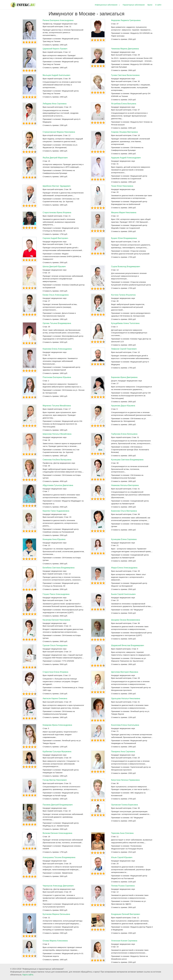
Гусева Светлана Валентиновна (125, 75)
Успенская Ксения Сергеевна (124, 941)
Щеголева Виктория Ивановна (125, 672)
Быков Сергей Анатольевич (123, 594)
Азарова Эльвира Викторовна (124, 132)
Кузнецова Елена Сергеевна (124, 539)
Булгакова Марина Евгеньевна (56, 914)
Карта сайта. (28, 975)
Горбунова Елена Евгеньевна (124, 434)
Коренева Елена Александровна (57, 349)
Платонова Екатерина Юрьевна (57, 377)
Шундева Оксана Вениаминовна (126, 620)
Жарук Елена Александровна (124, 568)
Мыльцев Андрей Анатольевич (56, 75)
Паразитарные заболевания (134, 5)
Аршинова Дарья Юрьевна (123, 406)
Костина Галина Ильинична (123, 295)
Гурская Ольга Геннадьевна (55, 645)
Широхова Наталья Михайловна (57, 434)
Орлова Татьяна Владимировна (57, 323)
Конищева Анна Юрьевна (54, 539)
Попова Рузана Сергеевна (123, 886)
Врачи (150, 5)
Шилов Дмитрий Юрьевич (54, 267)
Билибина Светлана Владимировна (59, 568)
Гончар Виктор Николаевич (55, 780)
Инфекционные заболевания (106, 5)
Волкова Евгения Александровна (57, 833)
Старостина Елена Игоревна (55, 672)
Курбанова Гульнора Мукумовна (57, 752)
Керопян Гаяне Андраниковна (56, 511)
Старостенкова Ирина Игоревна (57, 213)
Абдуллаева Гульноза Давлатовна (58, 485)
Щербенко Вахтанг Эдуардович (57, 186)
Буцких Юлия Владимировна (124, 238)
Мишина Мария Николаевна (124, 213)
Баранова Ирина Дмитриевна (124, 377)
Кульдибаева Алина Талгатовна (125, 323)
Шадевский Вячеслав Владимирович (128, 645)
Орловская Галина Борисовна (125, 805)
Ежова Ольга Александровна (56, 295)
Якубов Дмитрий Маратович (55, 158)
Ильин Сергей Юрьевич (122, 857)
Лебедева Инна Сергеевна (55, 104)
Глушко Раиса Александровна (56, 594)
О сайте (158, 5)
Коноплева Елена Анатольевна (125, 725)
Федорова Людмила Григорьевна (126, 20)
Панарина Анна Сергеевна (123, 752)
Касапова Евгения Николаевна (56, 620)
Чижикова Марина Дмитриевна (125, 49)
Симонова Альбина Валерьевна (57, 460)
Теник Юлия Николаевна (122, 186)
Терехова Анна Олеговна (122, 833)
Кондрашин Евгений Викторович (126, 914)
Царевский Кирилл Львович (55, 49)
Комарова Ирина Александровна (57, 725)
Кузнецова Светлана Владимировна (127, 460)
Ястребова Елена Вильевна (124, 104)
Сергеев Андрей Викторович (55, 238)
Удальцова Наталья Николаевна (126, 698)
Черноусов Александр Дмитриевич (58, 886)
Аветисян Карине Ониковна (55, 698)
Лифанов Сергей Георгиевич (124, 349)
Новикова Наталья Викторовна (125, 485)
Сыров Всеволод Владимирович (126, 267)
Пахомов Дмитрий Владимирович (58, 805)
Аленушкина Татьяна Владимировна (59, 857)
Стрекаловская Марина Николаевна (59, 132)
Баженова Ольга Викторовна (124, 511)
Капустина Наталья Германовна (125, 780)
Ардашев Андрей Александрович (126, 158)
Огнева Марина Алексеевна (55, 941)
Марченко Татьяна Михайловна (57, 406)
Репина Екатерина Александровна (58, 20)
